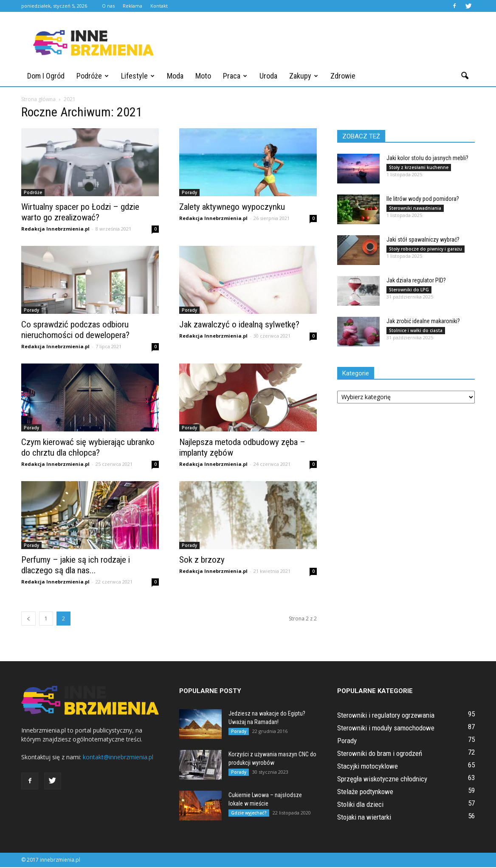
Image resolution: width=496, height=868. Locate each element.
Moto (203, 76)
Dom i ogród (46, 76)
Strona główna (38, 100)
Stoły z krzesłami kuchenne (419, 168)
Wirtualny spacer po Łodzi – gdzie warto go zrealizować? (80, 213)
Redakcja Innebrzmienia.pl (55, 230)
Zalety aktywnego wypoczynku (232, 208)
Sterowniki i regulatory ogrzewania (386, 716)
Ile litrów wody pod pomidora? (423, 200)
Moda (175, 76)
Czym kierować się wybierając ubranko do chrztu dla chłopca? (88, 448)
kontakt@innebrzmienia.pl (118, 758)
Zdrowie (343, 76)
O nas (108, 6)
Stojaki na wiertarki (364, 818)
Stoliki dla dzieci (360, 805)
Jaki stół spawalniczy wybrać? (423, 240)
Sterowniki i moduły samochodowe (386, 729)
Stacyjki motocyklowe (368, 767)
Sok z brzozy (202, 561)
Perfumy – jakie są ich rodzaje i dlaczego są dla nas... (76, 566)
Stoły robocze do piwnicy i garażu (426, 250)
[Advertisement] (320, 43)
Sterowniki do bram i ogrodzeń (380, 754)
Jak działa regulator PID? (416, 281)
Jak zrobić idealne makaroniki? (423, 322)
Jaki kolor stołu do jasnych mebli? (427, 159)
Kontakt (159, 6)
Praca (235, 76)
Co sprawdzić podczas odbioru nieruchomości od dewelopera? (75, 331)
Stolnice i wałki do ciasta (416, 331)
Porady (189, 193)
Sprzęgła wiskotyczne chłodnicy (382, 780)
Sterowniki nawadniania (415, 209)
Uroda (268, 76)
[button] (465, 76)
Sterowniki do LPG (409, 290)
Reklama (132, 6)
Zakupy (304, 76)
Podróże (93, 76)
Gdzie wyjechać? (249, 814)
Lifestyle (138, 76)
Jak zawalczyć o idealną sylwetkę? (239, 325)
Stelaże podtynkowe (365, 792)
